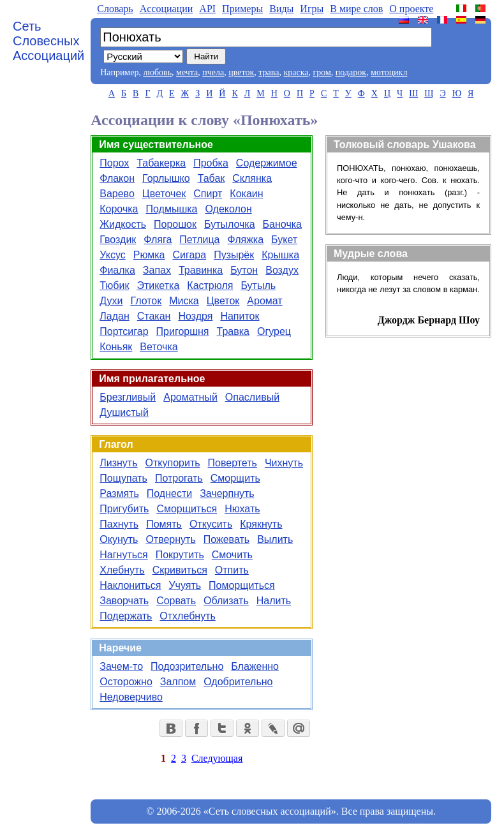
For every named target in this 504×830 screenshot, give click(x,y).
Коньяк (116, 347)
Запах (157, 270)
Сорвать (176, 601)
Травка (233, 331)
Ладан (114, 316)
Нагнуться (123, 555)
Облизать (226, 601)
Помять (164, 524)
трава (269, 72)
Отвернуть (170, 539)
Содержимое (267, 163)
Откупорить (173, 463)
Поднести (169, 493)
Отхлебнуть (188, 616)
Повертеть (233, 463)
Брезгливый (128, 397)
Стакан (154, 316)
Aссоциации (167, 9)
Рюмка (149, 255)
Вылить (275, 539)
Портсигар (124, 331)
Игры (312, 9)
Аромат (264, 301)
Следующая (217, 758)
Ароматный (190, 397)
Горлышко (166, 178)
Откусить (211, 524)
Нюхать (242, 509)
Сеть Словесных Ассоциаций (48, 41)
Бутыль (258, 285)
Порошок (175, 224)
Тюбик (114, 285)
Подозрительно (187, 666)
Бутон (244, 270)
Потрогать (179, 478)
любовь (157, 72)
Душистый (124, 412)
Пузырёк (234, 255)
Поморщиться (242, 585)
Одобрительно (238, 682)
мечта (187, 72)
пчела (213, 72)
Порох (114, 163)
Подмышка (172, 209)
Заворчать (124, 601)
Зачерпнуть (227, 493)
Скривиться (180, 570)
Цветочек (164, 194)
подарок (351, 72)
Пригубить (124, 509)
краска (296, 72)
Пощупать (123, 478)
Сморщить (235, 478)
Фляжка (246, 240)
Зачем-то (121, 666)
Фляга (158, 240)
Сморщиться (187, 509)
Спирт (208, 194)
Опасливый (252, 397)
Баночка (282, 224)
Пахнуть (119, 524)
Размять (119, 493)
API (207, 9)
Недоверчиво (131, 697)
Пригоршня (183, 331)
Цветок (223, 301)
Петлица (199, 240)
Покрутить (180, 555)
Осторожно (126, 682)
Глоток (146, 301)
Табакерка (161, 163)
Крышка (280, 255)
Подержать (126, 616)
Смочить (232, 555)
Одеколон (228, 209)
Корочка (119, 209)
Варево (117, 194)
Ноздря (195, 316)
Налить (274, 601)
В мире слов (356, 9)
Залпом (178, 682)
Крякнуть (261, 524)
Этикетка (158, 285)
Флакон (117, 178)
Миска (184, 301)
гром (322, 72)
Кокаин (246, 194)
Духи (111, 301)
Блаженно (255, 666)
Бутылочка (230, 224)
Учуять (185, 585)
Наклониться (130, 585)
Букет (284, 240)
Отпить (232, 570)
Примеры (242, 9)
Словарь (115, 9)
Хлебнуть (122, 570)
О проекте (411, 9)
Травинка (201, 270)
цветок (241, 72)
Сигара (189, 255)
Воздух (282, 270)
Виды (281, 9)
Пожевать (226, 539)
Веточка (159, 347)
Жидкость (123, 224)
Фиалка (117, 270)
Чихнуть (284, 463)
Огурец (274, 331)
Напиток (240, 316)
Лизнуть (118, 463)
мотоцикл (389, 72)
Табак (211, 178)
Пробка (211, 163)
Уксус (112, 255)
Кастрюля (210, 285)
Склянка (252, 178)
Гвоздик (118, 240)
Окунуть (119, 539)
